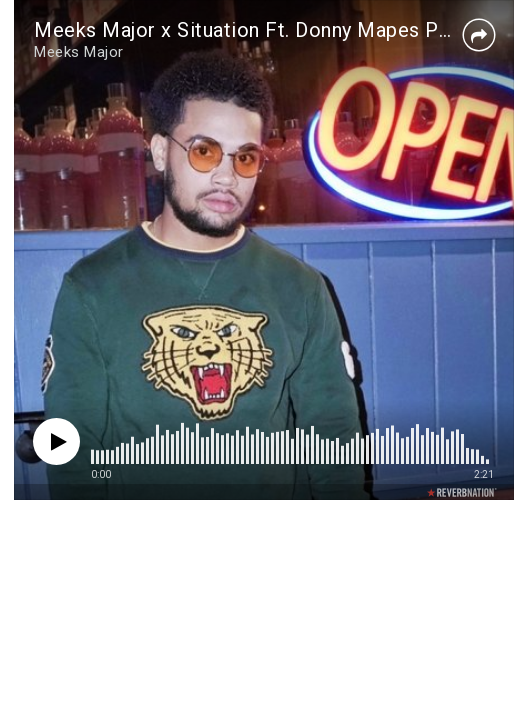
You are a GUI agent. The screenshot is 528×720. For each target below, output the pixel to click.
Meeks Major (79, 52)
